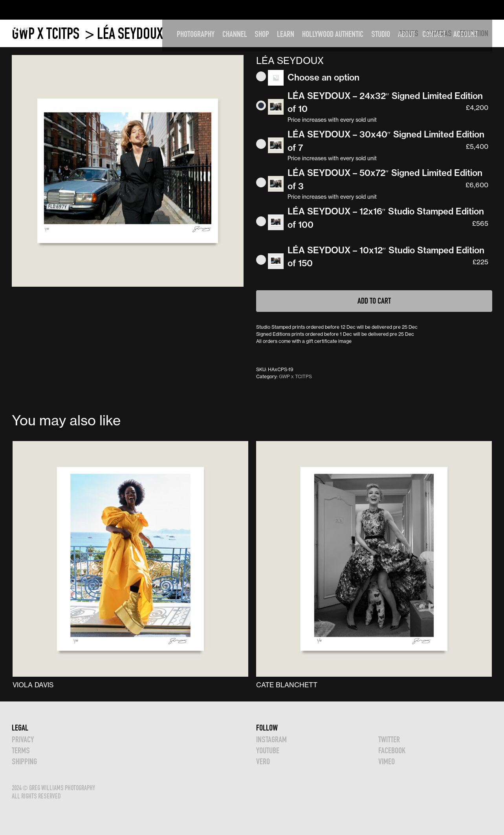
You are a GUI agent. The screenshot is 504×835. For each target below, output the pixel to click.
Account (476, 10)
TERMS (21, 750)
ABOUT (417, 10)
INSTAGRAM (271, 739)
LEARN (296, 10)
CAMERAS (439, 33)
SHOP (272, 10)
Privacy (23, 739)
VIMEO (387, 761)
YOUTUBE (268, 750)
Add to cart (374, 301)
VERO (263, 761)
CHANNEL (245, 10)
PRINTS (409, 33)
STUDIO (391, 10)
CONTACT (444, 10)
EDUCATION (474, 33)
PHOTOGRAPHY (206, 10)
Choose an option (323, 77)
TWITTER (389, 739)
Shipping (24, 761)
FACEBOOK (392, 750)
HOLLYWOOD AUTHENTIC (343, 10)
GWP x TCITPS (47, 34)
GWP (22, 9)
